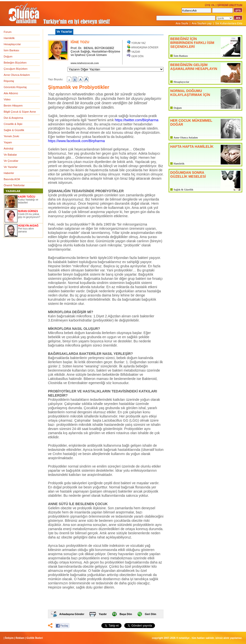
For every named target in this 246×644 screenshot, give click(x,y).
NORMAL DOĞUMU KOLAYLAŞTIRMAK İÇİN (190, 93)
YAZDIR (136, 52)
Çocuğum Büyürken (16, 69)
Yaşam (8, 142)
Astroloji (8, 148)
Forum (8, 32)
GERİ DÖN (137, 56)
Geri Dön (151, 614)
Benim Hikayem (13, 106)
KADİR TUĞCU (27, 197)
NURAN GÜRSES (28, 211)
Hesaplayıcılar (12, 44)
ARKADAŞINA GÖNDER (145, 47)
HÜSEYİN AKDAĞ (28, 226)
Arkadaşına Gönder (72, 614)
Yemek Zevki (11, 136)
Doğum (8, 56)
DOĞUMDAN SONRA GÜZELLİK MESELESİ (188, 174)
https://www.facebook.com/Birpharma (76, 141)
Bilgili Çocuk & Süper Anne (20, 112)
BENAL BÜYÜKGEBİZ (99, 48)
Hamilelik (9, 38)
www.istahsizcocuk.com (85, 63)
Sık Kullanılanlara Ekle (229, 23)
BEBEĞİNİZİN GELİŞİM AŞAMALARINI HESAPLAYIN (194, 67)
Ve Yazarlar (11, 167)
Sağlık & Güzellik (14, 130)
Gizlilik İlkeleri (35, 638)
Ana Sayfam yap (202, 23)
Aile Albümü (11, 93)
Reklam (20, 638)
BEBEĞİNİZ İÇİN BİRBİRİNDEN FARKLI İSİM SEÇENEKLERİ (192, 43)
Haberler (9, 173)
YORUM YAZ (139, 43)
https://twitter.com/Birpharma (137, 120)
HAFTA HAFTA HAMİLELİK (192, 147)
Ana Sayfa (182, 23)
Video (7, 99)
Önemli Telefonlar (14, 185)
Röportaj (9, 81)
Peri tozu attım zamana (26, 230)
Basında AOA (12, 179)
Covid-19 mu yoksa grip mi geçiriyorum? (29, 216)
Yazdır (103, 614)
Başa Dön (126, 614)
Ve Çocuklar (11, 161)
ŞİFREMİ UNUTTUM (230, 5)
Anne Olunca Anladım (17, 75)
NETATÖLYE (184, 638)
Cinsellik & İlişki (13, 124)
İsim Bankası (11, 50)
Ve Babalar (10, 155)
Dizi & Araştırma (13, 118)
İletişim (9, 638)
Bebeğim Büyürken (15, 63)
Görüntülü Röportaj (15, 87)
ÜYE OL (210, 5)
